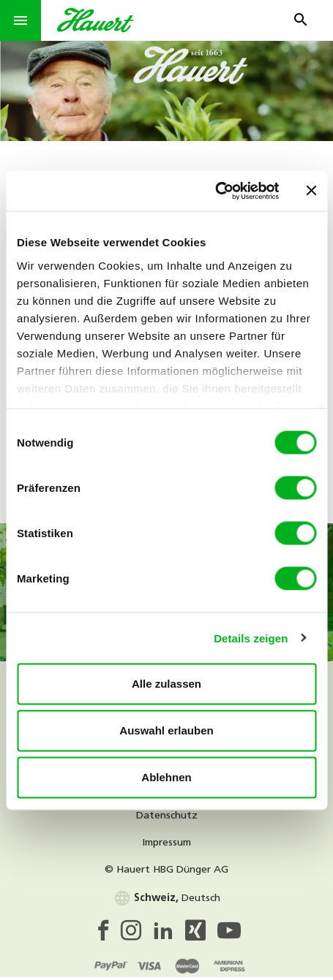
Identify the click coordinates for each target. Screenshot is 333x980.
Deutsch (167, 899)
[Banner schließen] (311, 191)
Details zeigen (251, 638)
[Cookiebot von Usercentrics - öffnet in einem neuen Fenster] (215, 191)
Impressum (166, 843)
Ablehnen (166, 777)
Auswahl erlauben (166, 730)
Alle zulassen (166, 684)
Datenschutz (167, 816)
